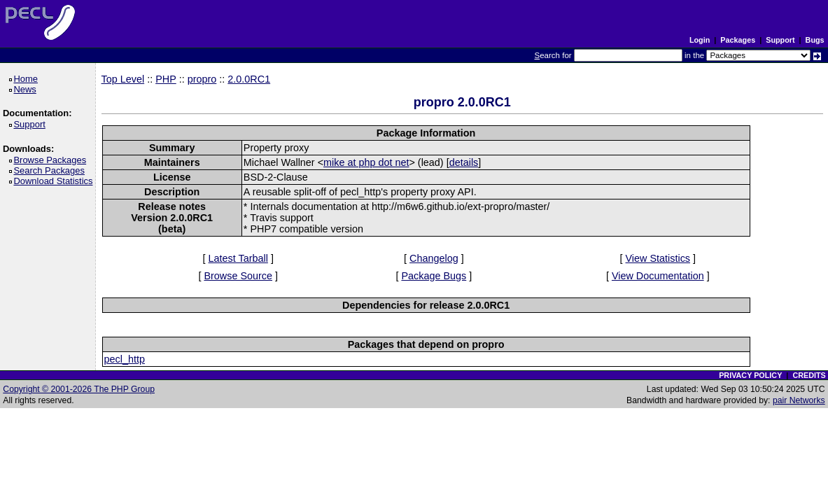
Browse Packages (52, 160)
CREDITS (809, 375)
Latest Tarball (238, 258)
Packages (738, 40)
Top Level (123, 79)
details (464, 162)
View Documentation (658, 276)
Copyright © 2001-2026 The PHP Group (79, 389)
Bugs (815, 40)
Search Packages (51, 170)
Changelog (434, 258)
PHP (166, 79)
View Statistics (658, 258)
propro (202, 79)
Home (28, 79)
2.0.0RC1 (249, 79)
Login (700, 40)
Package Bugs (434, 276)
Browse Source (238, 276)
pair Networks (799, 400)
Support (780, 40)
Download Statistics (55, 181)
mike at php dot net (366, 162)
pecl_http (125, 359)
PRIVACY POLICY (750, 375)
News (27, 89)
